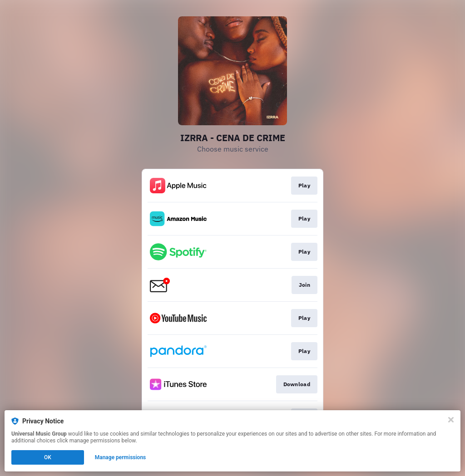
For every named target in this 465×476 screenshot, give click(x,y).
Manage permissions (121, 457)
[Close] (451, 420)
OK (48, 457)
